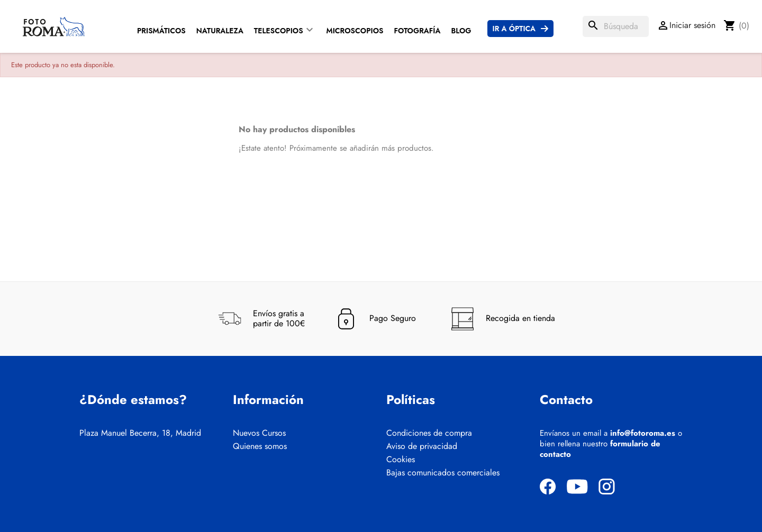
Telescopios (279, 31)
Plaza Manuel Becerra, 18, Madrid (140, 433)
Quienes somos (260, 446)
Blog (461, 31)
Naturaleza (220, 31)
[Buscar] (616, 26)
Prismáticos (161, 31)
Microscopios (355, 31)
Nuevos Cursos (259, 433)
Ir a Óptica (514, 29)
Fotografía (417, 31)
